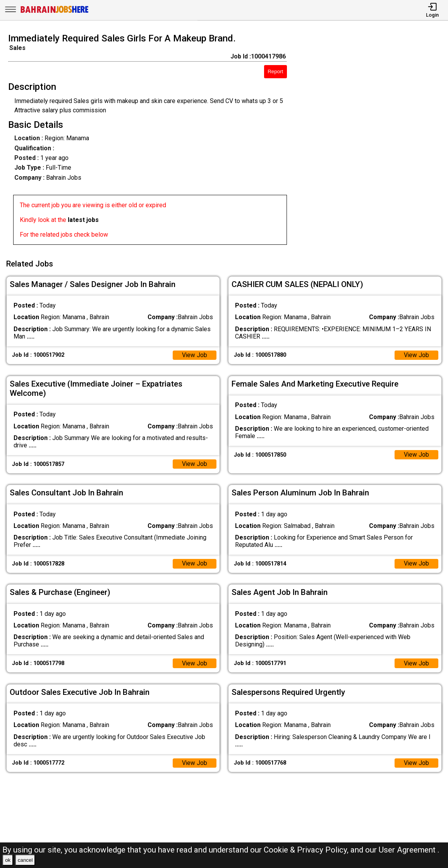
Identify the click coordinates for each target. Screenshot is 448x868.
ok (8, 860)
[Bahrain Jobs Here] (55, 12)
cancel (25, 860)
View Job (194, 354)
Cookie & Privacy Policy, (307, 850)
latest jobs (83, 220)
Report (275, 71)
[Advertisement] (373, 141)
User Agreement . (409, 850)
